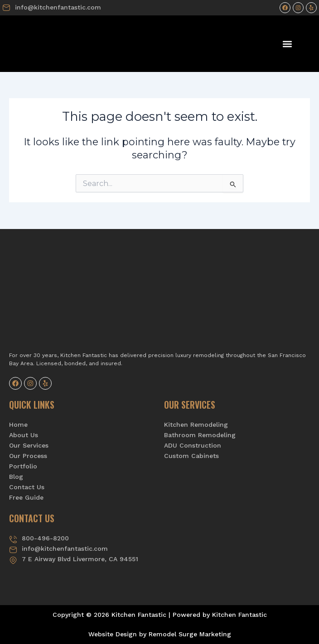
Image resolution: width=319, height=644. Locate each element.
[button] (287, 44)
